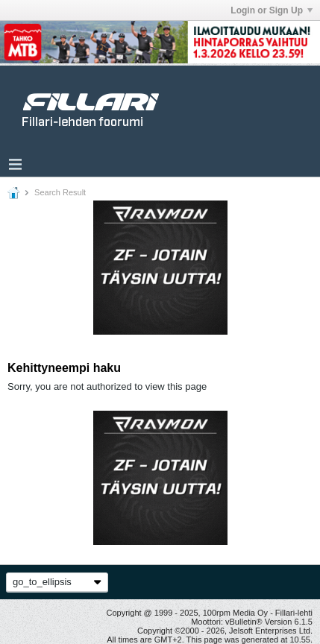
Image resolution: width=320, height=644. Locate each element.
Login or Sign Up (272, 10)
